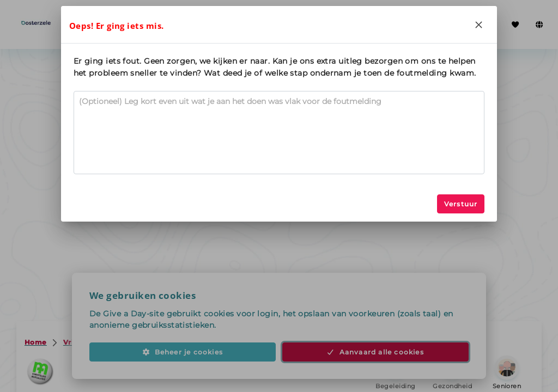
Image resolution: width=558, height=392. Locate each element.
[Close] (478, 24)
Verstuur (461, 204)
